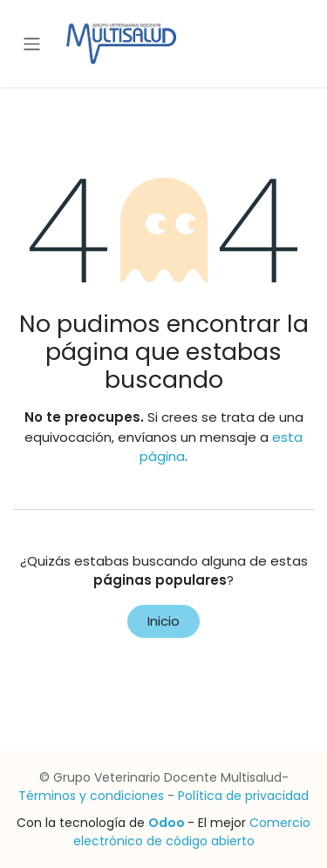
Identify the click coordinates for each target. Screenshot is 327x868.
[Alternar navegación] (32, 43)
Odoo (168, 823)
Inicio (163, 621)
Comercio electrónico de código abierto (192, 832)
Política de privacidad (243, 796)
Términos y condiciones (91, 796)
